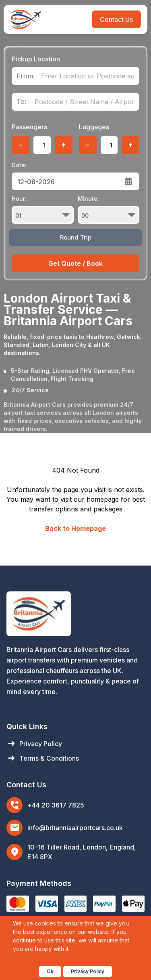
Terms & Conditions (43, 758)
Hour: (42, 209)
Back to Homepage (75, 528)
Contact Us (116, 19)
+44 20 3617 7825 (56, 805)
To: (21, 102)
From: (26, 76)
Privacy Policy (34, 744)
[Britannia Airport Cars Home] (75, 614)
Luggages (94, 127)
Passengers (29, 127)
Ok (50, 971)
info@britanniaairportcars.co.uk (75, 828)
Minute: (109, 209)
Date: (19, 165)
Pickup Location (36, 59)
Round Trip (76, 237)
